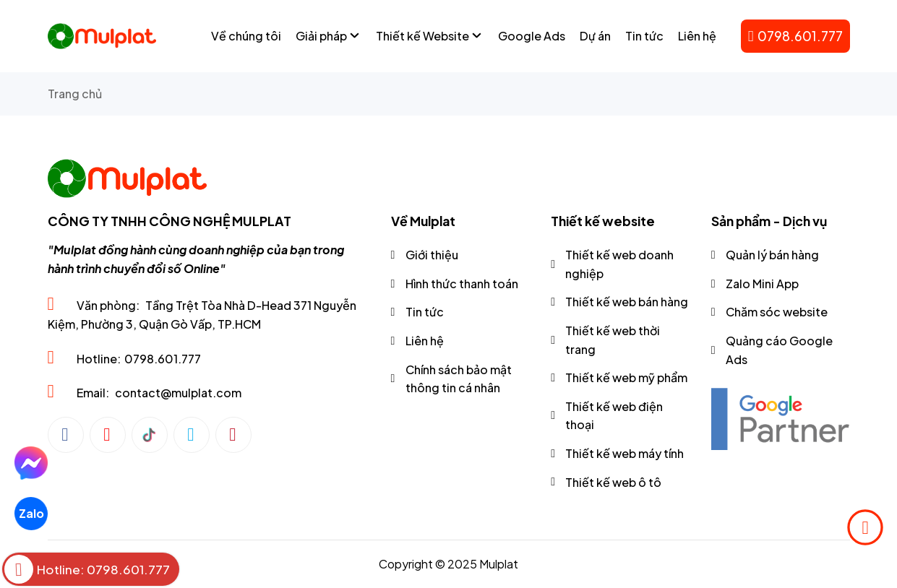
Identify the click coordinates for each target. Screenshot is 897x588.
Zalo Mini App (762, 284)
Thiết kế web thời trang (613, 340)
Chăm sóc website (777, 312)
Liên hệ (425, 341)
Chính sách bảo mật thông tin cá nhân (459, 379)
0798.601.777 (795, 36)
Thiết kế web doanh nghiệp (619, 264)
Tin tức (425, 312)
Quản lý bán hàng (772, 255)
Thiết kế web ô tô (613, 482)
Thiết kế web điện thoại (614, 416)
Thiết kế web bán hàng (627, 302)
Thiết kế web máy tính (625, 453)
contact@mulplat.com (178, 393)
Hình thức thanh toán (462, 284)
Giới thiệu (432, 255)
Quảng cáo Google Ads (779, 350)
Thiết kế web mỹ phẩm (626, 377)
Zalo (31, 513)
